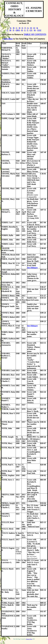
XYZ (39, 30)
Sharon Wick (29, 639)
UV (31, 30)
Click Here (8, 39)
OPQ (18, 30)
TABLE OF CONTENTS (35, 34)
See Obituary (32, 268)
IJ (34, 28)
